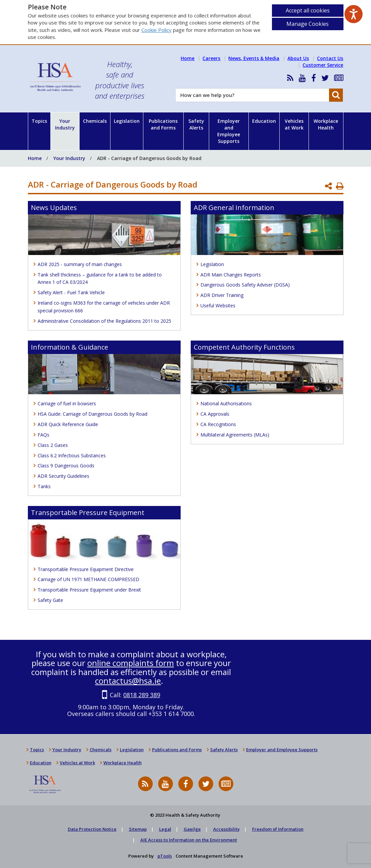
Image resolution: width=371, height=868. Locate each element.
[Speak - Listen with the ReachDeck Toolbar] (354, 14)
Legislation (127, 121)
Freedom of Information (278, 829)
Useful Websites (218, 305)
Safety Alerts (196, 124)
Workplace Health (326, 124)
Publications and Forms (163, 124)
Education (264, 121)
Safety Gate (50, 600)
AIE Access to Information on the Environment (189, 840)
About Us (298, 58)
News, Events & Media (254, 58)
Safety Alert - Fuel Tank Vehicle (71, 292)
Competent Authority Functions (244, 347)
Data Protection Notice (92, 829)
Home (188, 58)
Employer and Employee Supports (229, 131)
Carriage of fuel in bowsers (67, 403)
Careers (211, 58)
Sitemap (138, 829)
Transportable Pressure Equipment (88, 513)
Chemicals (95, 121)
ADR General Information (234, 208)
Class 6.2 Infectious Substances (72, 455)
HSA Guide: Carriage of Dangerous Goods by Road (92, 414)
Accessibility (226, 829)
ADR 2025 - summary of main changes (80, 264)
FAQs (43, 435)
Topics (39, 121)
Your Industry (65, 124)
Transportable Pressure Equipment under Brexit (89, 590)
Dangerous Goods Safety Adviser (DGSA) (245, 285)
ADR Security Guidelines (63, 476)
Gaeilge (192, 829)
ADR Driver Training (222, 295)
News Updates (54, 208)
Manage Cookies (308, 24)
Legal (165, 829)
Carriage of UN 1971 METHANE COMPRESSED (88, 579)
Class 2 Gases (53, 445)
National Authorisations (226, 403)
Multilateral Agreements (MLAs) (235, 435)
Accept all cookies (308, 10)
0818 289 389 (142, 695)
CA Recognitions (218, 424)
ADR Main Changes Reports (231, 275)
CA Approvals (215, 414)
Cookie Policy (156, 30)
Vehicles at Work (294, 124)
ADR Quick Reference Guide (68, 424)
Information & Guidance (69, 347)
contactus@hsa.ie (128, 681)
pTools (165, 856)
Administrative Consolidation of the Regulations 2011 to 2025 (104, 321)
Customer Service (323, 65)
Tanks (44, 486)
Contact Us (330, 58)
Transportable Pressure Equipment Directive (86, 569)
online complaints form (131, 663)
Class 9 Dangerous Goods (66, 466)
